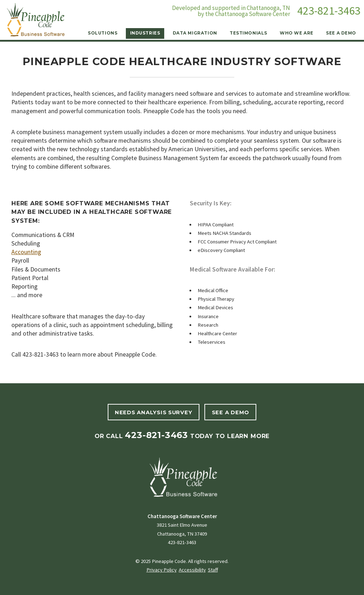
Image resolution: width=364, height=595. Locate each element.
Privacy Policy (162, 570)
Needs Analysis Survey (153, 412)
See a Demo (341, 33)
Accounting (26, 252)
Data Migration (195, 33)
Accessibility (192, 570)
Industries (145, 33)
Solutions (103, 33)
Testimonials (248, 33)
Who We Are (297, 33)
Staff (213, 570)
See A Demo (231, 412)
